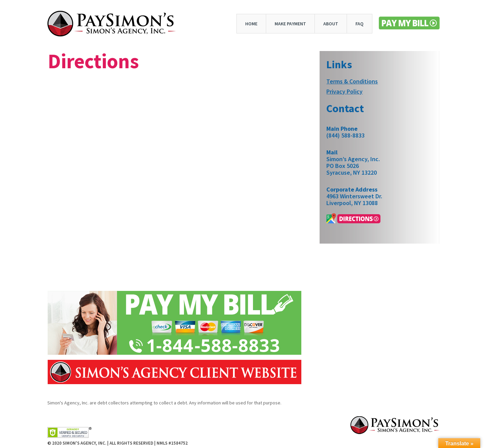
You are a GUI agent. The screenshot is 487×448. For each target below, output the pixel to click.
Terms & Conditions (352, 81)
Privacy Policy (344, 92)
